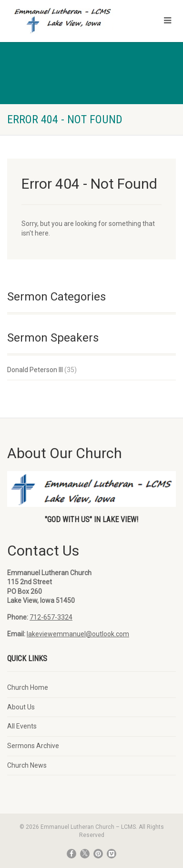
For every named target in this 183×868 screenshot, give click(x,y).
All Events (22, 726)
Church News (27, 765)
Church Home (28, 687)
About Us (21, 707)
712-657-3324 (51, 617)
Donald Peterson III (35, 370)
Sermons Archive (33, 746)
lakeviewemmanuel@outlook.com (78, 634)
